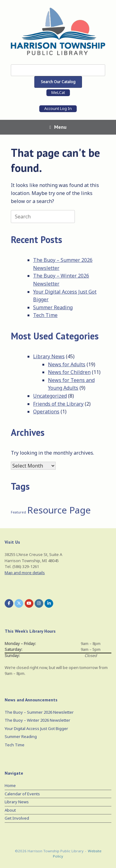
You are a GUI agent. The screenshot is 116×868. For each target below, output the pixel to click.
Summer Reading (53, 307)
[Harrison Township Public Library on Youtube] (29, 603)
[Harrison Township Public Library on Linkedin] (49, 603)
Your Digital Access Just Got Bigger (36, 728)
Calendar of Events (22, 794)
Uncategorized (50, 396)
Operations (46, 412)
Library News (49, 356)
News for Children (69, 372)
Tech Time (45, 315)
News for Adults (67, 364)
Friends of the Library (58, 404)
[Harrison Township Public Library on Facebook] (9, 603)
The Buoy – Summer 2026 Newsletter (39, 712)
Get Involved (17, 818)
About (10, 810)
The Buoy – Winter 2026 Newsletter (37, 720)
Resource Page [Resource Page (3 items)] (59, 510)
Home (10, 785)
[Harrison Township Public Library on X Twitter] (19, 603)
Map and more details (25, 573)
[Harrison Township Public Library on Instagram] (39, 603)
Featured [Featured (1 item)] (18, 512)
